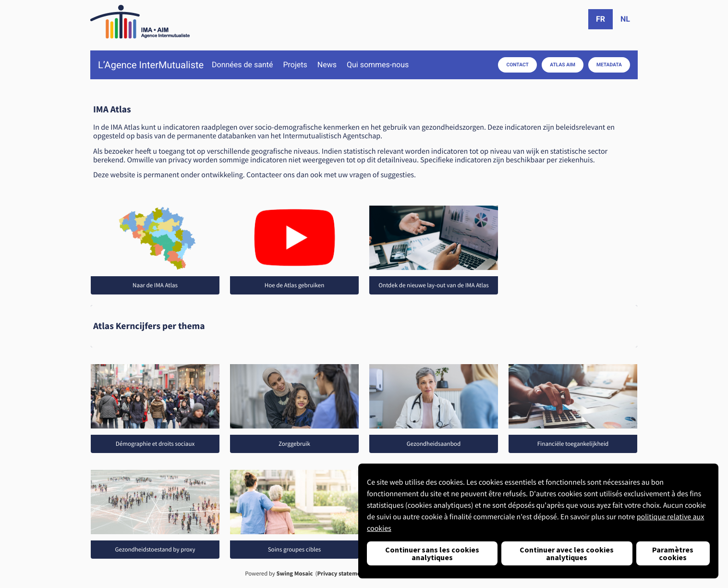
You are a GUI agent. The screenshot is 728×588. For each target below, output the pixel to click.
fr (601, 19)
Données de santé (242, 65)
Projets (295, 65)
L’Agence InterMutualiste (151, 65)
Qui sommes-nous (378, 65)
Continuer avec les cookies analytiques (567, 553)
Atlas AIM (563, 65)
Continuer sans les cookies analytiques (432, 553)
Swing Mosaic (294, 574)
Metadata (609, 65)
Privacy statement (341, 574)
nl (625, 19)
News (327, 65)
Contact (518, 65)
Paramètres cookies (673, 553)
